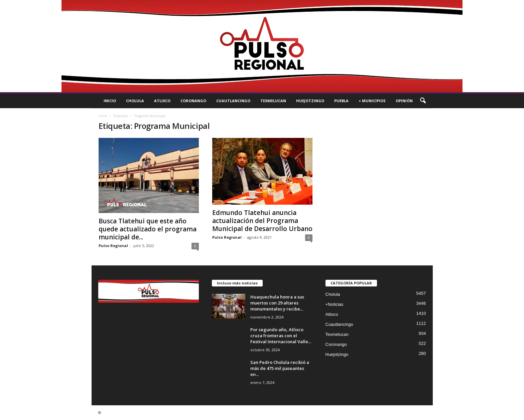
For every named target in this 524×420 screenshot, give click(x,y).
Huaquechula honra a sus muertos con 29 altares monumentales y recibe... (277, 303)
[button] (423, 101)
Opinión (404, 101)
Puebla (341, 101)
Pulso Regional (113, 246)
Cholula (135, 101)
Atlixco (162, 101)
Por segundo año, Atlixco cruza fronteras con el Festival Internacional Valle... (281, 336)
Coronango (193, 101)
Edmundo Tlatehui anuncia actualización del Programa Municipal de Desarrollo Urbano (262, 221)
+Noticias (335, 304)
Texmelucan (273, 101)
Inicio (110, 101)
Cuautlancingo (233, 101)
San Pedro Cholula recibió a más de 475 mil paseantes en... (280, 368)
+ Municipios (372, 101)
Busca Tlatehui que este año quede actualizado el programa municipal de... (148, 229)
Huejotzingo (310, 101)
